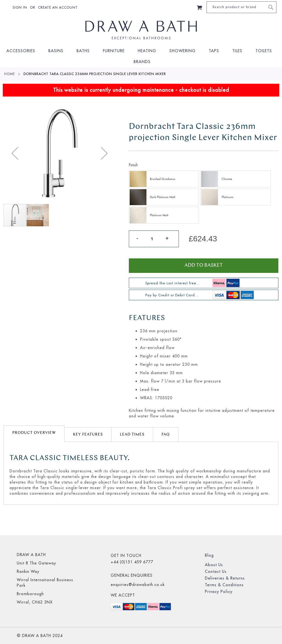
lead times (132, 435)
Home (10, 74)
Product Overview (34, 433)
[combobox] (241, 7)
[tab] (34, 434)
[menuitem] (23, 51)
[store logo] (141, 30)
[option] (164, 179)
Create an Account (58, 7)
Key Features (88, 435)
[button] (15, 153)
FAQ (166, 435)
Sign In (20, 7)
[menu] (141, 56)
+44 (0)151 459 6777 (132, 562)
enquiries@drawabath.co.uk (138, 585)
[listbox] (204, 198)
